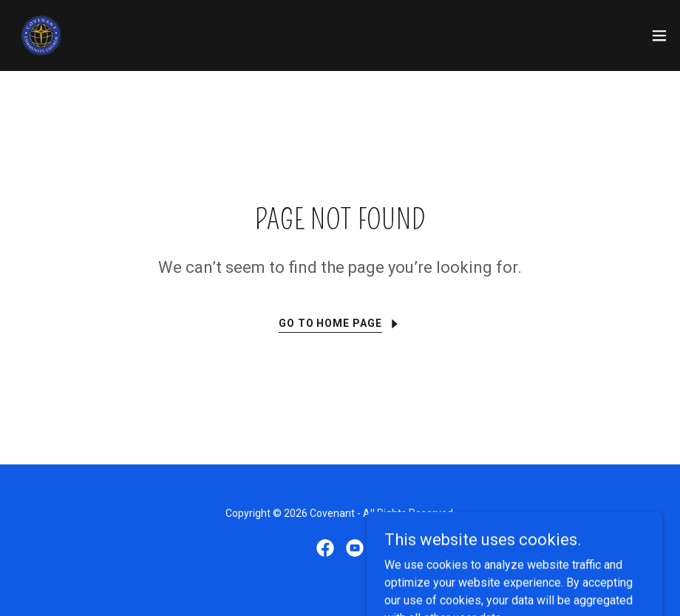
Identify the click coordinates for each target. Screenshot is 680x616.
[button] (659, 35)
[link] (41, 35)
